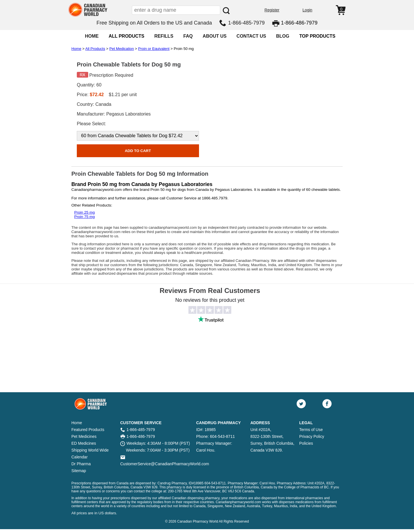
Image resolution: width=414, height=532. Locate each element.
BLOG (283, 36)
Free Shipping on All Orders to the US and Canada (154, 23)
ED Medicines (84, 443)
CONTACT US (251, 36)
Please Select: (91, 124)
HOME (92, 36)
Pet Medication (122, 49)
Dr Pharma (81, 464)
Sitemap (79, 471)
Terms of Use (311, 430)
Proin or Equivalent (154, 49)
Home (76, 49)
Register (272, 10)
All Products (95, 49)
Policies (306, 443)
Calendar (80, 457)
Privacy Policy (312, 436)
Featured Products (88, 430)
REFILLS (164, 36)
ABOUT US (215, 36)
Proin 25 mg (85, 212)
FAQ (188, 36)
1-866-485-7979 (246, 23)
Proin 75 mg (85, 217)
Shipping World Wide (90, 450)
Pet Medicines (84, 436)
